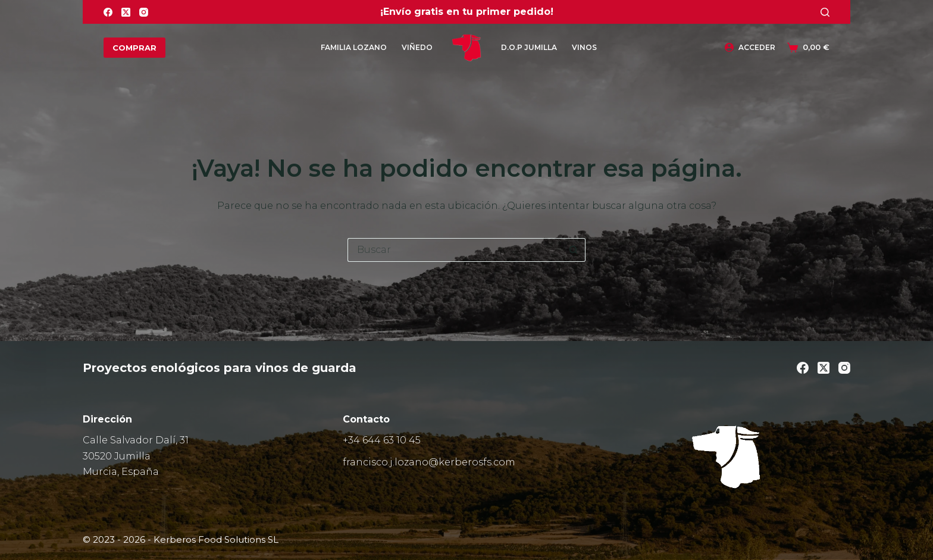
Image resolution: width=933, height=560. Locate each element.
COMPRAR (134, 48)
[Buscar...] (455, 250)
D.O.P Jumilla (529, 47)
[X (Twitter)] (126, 12)
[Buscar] (825, 12)
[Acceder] (750, 48)
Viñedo (417, 47)
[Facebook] (108, 12)
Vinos (584, 47)
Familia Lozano (354, 47)
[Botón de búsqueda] (574, 250)
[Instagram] (144, 12)
